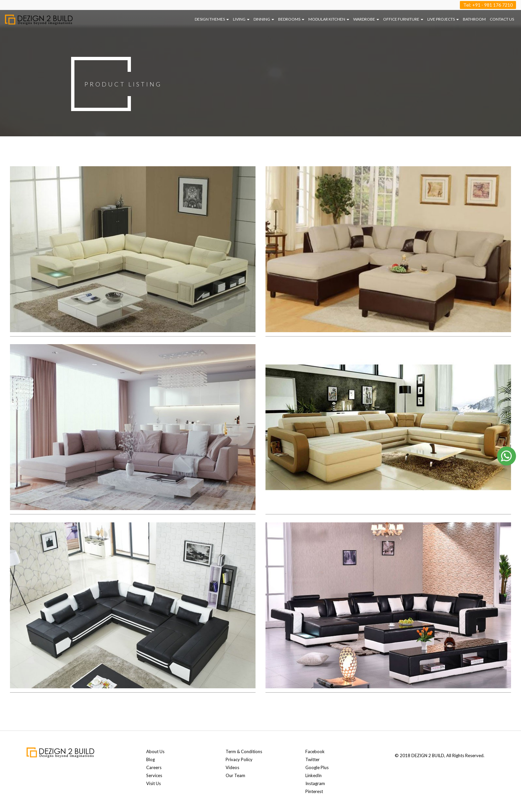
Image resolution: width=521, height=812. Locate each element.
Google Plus (317, 767)
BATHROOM (474, 19)
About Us (155, 751)
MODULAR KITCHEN (329, 19)
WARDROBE (366, 19)
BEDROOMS (291, 19)
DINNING (264, 19)
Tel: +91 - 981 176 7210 (488, 5)
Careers (154, 767)
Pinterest (314, 791)
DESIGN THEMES (212, 19)
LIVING (241, 19)
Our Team (235, 775)
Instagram (315, 783)
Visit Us (154, 783)
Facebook (315, 751)
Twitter (313, 759)
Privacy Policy (239, 759)
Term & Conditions (244, 751)
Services (154, 775)
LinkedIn (313, 775)
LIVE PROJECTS (443, 19)
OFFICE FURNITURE (403, 19)
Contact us (502, 19)
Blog (151, 759)
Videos (232, 767)
